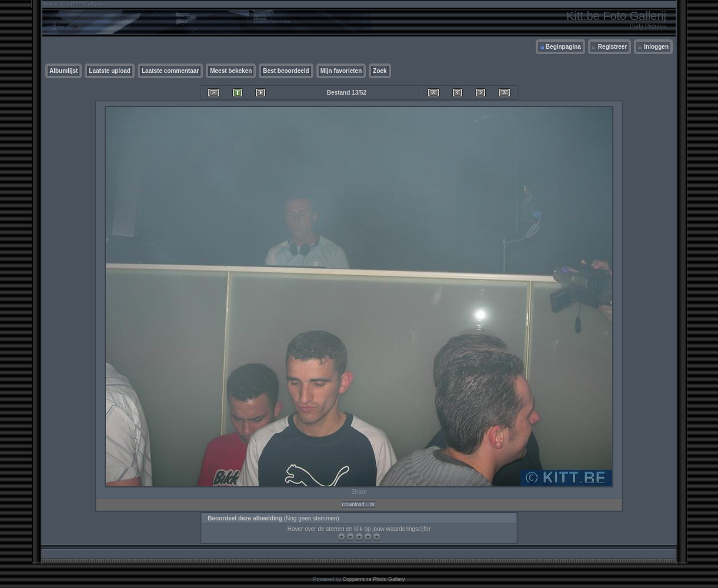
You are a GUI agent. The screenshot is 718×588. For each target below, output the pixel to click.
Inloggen (656, 47)
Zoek (380, 71)
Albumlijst (64, 71)
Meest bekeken (231, 71)
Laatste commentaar (170, 71)
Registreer (612, 47)
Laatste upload (110, 71)
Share (359, 492)
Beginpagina (563, 47)
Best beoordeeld (286, 71)
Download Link (359, 505)
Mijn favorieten (341, 71)
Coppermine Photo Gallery (373, 579)
